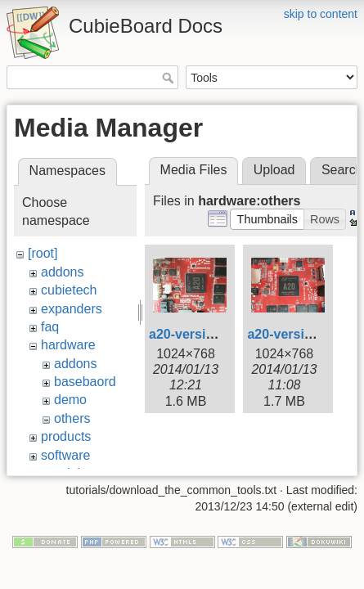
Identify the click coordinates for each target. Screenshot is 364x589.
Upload (274, 170)
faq (50, 327)
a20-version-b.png (303, 334)
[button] (267, 219)
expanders (72, 309)
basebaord (85, 382)
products (66, 436)
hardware (68, 345)
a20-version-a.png (205, 334)
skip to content (321, 14)
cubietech (69, 290)
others (72, 418)
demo (70, 400)
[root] (43, 253)
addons (63, 272)
